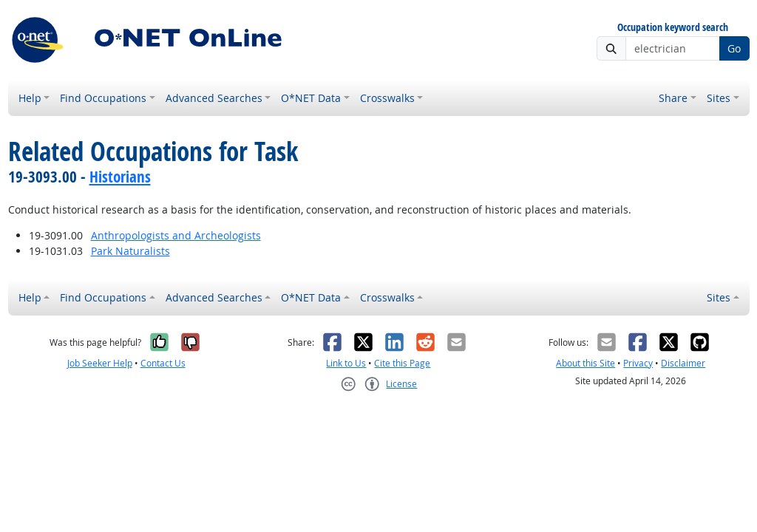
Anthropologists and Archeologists (176, 235)
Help (30, 98)
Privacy (638, 363)
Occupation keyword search (673, 28)
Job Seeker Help (100, 363)
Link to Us (346, 363)
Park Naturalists (130, 251)
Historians (120, 177)
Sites (719, 98)
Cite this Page (402, 363)
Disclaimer (683, 363)
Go (734, 48)
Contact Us (163, 363)
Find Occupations (103, 98)
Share (673, 98)
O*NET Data (311, 98)
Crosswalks (387, 98)
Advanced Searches (214, 98)
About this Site (585, 363)
